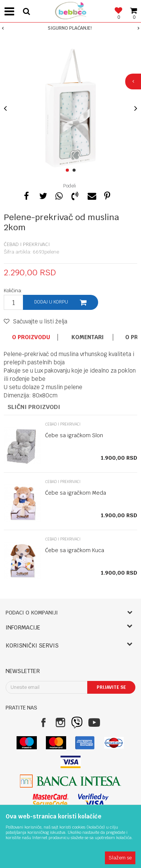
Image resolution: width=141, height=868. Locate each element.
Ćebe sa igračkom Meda (76, 493)
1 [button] (69, 171)
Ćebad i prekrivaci (27, 244)
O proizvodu (31, 337)
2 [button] (75, 171)
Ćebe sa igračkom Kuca (75, 550)
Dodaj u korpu (51, 302)
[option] (70, 28)
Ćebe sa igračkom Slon (74, 435)
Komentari (88, 337)
